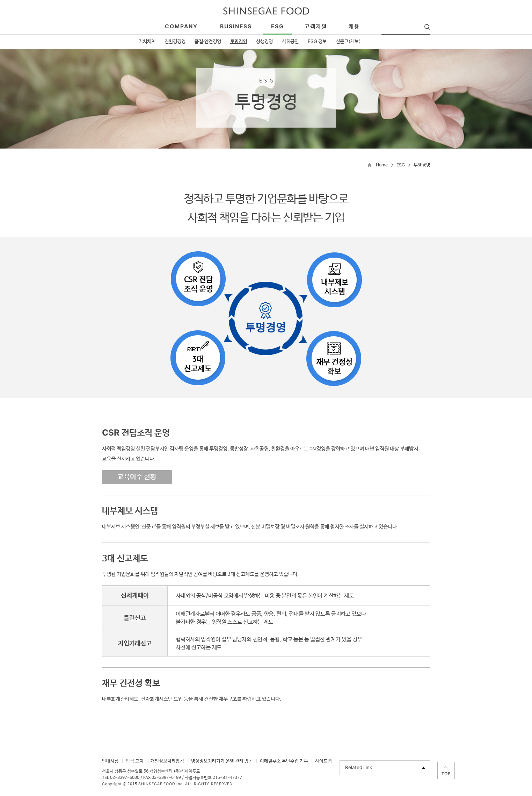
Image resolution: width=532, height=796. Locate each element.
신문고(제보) (348, 42)
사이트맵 (323, 761)
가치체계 (147, 42)
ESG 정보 (317, 42)
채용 (354, 27)
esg (278, 27)
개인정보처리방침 (167, 761)
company (181, 27)
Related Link (359, 768)
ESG (401, 165)
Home (382, 165)
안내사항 (110, 761)
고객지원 (316, 27)
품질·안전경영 (208, 42)
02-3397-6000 (125, 778)
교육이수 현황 (137, 477)
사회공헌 (290, 42)
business (236, 27)
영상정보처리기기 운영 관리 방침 (222, 761)
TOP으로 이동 (446, 770)
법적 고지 (135, 761)
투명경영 (239, 42)
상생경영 (264, 42)
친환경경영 (175, 42)
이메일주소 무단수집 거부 (284, 761)
